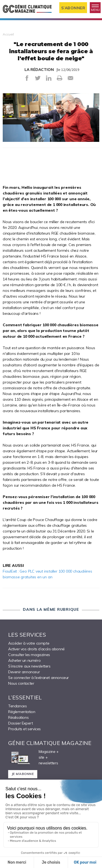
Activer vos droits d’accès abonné (36, 649)
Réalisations (18, 717)
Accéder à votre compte (29, 643)
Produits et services (24, 729)
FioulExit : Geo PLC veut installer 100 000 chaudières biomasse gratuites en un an (47, 574)
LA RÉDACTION (39, 70)
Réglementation (22, 712)
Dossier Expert (20, 723)
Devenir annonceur (24, 672)
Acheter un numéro (24, 660)
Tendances (17, 706)
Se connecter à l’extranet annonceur (38, 678)
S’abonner (73, 8)
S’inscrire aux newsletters (29, 666)
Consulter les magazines (29, 655)
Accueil (8, 34)
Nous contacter (21, 683)
